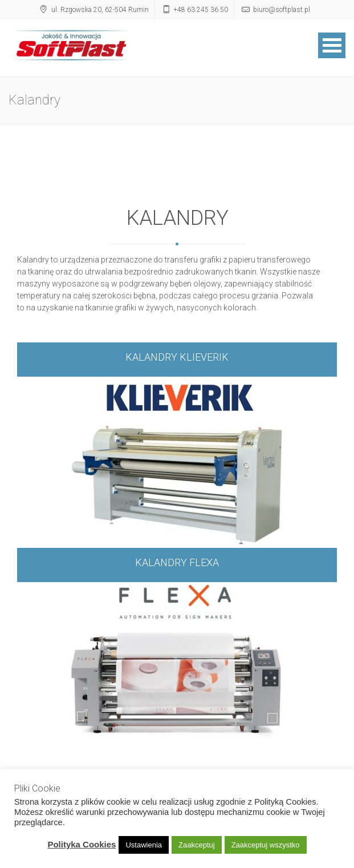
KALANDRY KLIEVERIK (177, 358)
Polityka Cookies (82, 844)
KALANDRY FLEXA (177, 563)
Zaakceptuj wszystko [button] (266, 845)
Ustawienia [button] (144, 845)
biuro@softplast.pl (282, 10)
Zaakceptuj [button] (197, 845)
